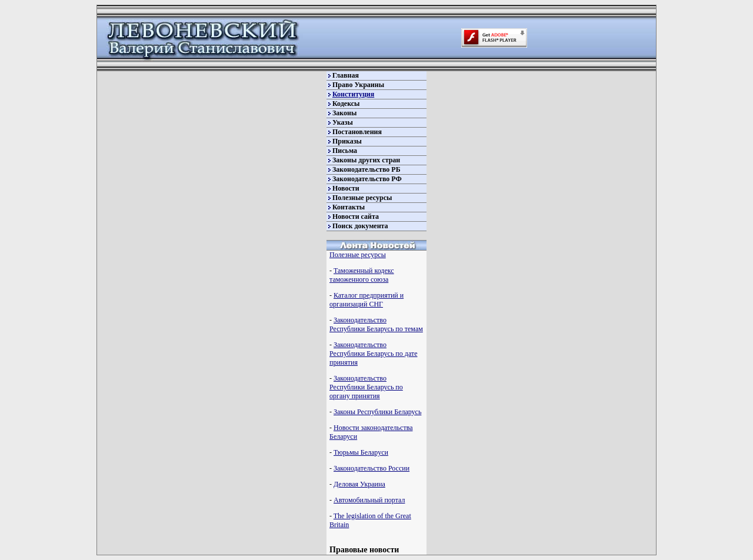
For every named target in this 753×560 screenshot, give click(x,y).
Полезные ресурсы (362, 198)
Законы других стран (366, 160)
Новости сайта (356, 216)
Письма (345, 151)
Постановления (357, 132)
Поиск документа (360, 226)
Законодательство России (371, 468)
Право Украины (358, 85)
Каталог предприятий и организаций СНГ (366, 300)
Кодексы (346, 104)
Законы (344, 113)
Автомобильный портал (369, 500)
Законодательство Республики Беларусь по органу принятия (366, 387)
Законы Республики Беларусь (377, 412)
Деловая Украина (359, 484)
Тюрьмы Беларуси (361, 452)
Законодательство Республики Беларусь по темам (376, 324)
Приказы (347, 141)
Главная (346, 75)
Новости (346, 188)
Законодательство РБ (366, 169)
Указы (343, 122)
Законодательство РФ (367, 179)
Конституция (353, 94)
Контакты (349, 207)
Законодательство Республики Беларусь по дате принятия (373, 354)
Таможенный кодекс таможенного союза (362, 275)
